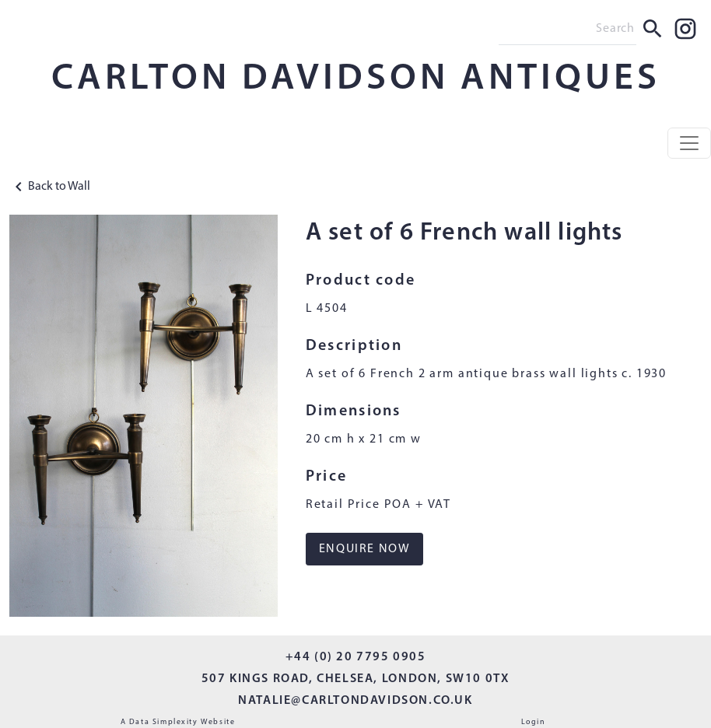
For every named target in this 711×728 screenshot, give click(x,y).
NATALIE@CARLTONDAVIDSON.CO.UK (355, 701)
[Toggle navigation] (689, 143)
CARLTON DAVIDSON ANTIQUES (356, 79)
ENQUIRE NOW (365, 549)
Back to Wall (50, 187)
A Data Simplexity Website (178, 722)
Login (534, 722)
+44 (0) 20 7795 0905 (356, 657)
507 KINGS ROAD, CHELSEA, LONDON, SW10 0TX (356, 679)
